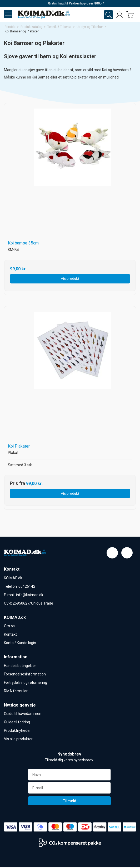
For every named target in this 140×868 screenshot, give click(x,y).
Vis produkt (70, 278)
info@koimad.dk (30, 595)
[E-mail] (69, 789)
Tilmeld (69, 802)
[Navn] (69, 776)
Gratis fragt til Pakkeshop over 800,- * (85, 3)
